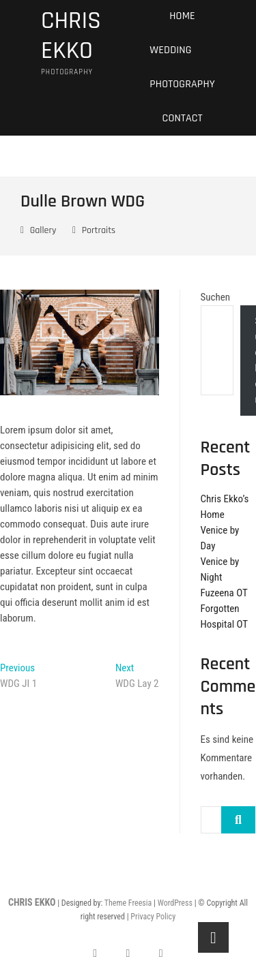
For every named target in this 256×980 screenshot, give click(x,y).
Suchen (216, 297)
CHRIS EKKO (71, 36)
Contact (183, 118)
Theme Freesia (128, 903)
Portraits (99, 230)
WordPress (175, 903)
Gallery (43, 230)
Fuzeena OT (224, 593)
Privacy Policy (153, 917)
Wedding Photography (182, 67)
